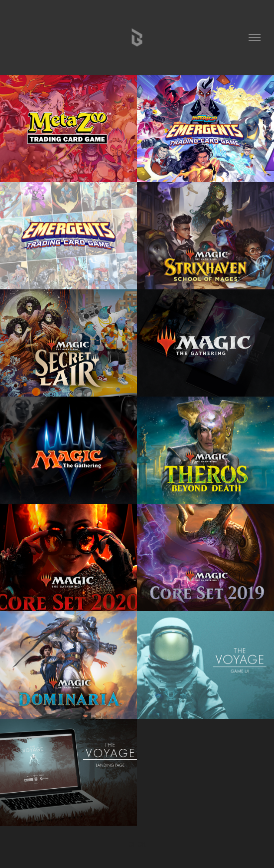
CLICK (137, 844)
